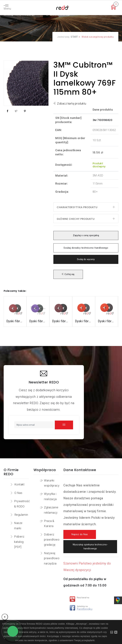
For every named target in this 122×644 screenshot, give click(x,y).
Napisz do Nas (80, 534)
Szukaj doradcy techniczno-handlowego (86, 248)
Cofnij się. (68, 274)
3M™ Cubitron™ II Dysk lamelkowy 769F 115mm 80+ (85, 78)
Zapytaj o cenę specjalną (86, 235)
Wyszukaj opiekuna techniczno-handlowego (90, 547)
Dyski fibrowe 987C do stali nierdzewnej (84, 321)
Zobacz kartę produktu (70, 104)
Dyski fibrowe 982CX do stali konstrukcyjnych (38, 321)
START (74, 37)
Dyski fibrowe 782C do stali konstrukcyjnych (61, 321)
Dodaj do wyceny (86, 259)
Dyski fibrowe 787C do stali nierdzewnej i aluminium (107, 321)
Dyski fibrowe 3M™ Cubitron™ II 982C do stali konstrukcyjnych (15, 321)
